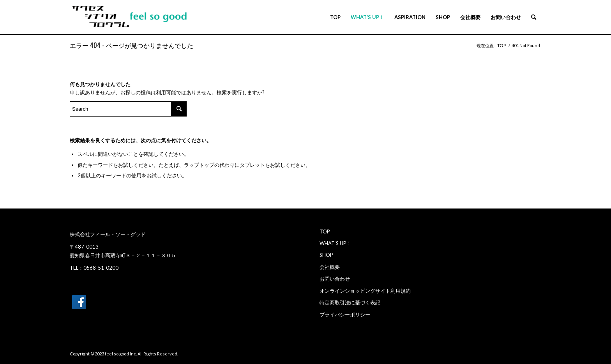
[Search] (534, 17)
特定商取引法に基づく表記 (350, 302)
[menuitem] (335, 17)
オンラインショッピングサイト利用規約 (365, 291)
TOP (325, 231)
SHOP (326, 255)
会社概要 (330, 267)
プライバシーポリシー (345, 315)
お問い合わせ (335, 279)
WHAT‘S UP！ (336, 243)
